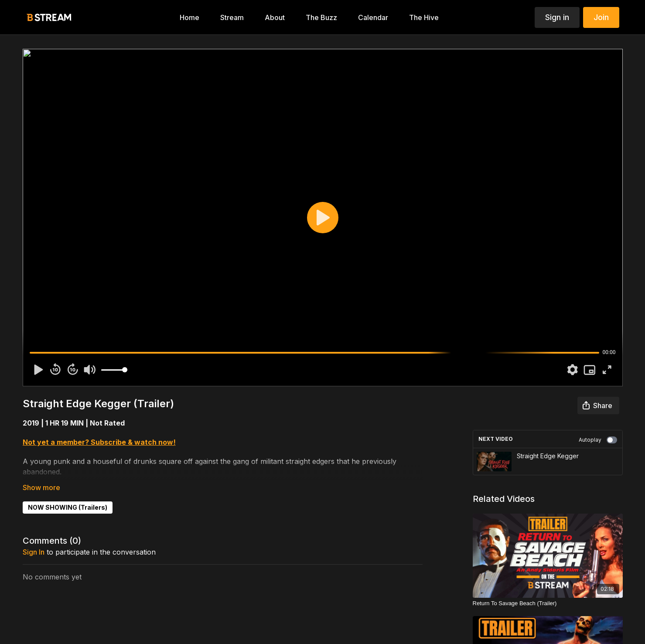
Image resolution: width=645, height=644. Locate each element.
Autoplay (598, 440)
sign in (34, 552)
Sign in (557, 17)
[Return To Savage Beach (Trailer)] (548, 603)
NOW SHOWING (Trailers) (68, 507)
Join (601, 17)
